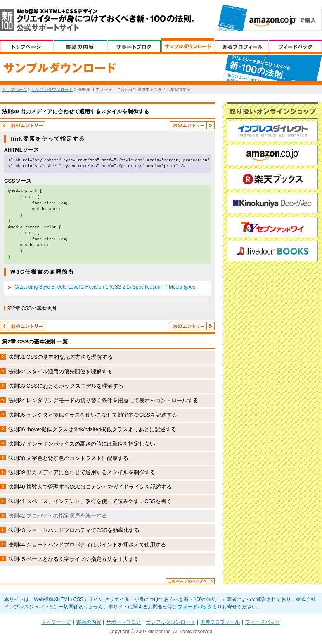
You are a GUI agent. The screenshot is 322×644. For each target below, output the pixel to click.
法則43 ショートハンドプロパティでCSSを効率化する (74, 530)
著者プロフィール (241, 45)
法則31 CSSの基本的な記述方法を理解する (60, 357)
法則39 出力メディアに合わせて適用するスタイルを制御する (82, 472)
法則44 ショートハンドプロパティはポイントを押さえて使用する (87, 545)
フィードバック (295, 45)
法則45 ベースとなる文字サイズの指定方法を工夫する (74, 559)
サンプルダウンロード (188, 45)
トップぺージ (27, 45)
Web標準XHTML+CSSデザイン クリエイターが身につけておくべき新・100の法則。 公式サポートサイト (97, 20)
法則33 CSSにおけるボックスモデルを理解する (66, 386)
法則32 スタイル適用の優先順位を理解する (60, 371)
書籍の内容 (80, 45)
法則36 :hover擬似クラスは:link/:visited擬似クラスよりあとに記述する (92, 429)
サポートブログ (134, 45)
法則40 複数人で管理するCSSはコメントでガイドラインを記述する (90, 487)
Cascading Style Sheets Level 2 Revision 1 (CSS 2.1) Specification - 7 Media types (105, 287)
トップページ (14, 89)
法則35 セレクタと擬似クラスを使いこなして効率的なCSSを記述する (93, 415)
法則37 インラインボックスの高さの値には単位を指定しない (82, 444)
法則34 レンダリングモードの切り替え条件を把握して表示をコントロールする (103, 400)
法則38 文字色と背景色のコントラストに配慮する (68, 458)
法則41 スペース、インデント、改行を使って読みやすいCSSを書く (90, 501)
